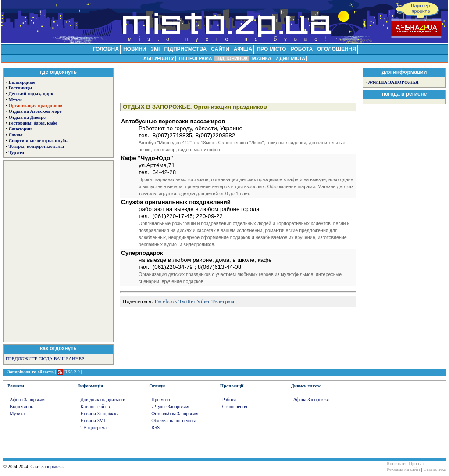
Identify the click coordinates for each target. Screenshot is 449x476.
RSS (155, 428)
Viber (203, 301)
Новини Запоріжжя (100, 413)
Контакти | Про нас (406, 463)
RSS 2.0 (72, 372)
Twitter (187, 301)
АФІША (243, 49)
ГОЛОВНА (105, 49)
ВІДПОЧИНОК (232, 58)
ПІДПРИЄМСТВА (185, 49)
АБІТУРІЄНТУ (159, 58)
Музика (17, 413)
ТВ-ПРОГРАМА (195, 58)
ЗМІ (155, 49)
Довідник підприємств (103, 399)
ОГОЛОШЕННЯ (337, 49)
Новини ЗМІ (93, 421)
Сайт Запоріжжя (46, 467)
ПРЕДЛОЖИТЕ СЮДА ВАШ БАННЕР (45, 359)
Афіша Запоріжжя (28, 399)
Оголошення (235, 406)
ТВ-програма (94, 428)
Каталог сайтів (95, 406)
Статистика (435, 469)
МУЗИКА (262, 58)
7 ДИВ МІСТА (290, 58)
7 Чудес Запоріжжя (170, 406)
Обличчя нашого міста (174, 421)
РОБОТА (302, 49)
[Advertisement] (58, 251)
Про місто (161, 399)
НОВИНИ (135, 49)
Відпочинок (21, 406)
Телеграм (223, 301)
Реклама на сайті (403, 469)
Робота (229, 399)
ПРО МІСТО (271, 49)
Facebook (166, 301)
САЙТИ (220, 49)
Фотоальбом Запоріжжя (175, 413)
